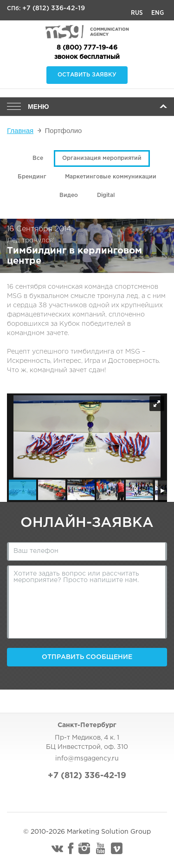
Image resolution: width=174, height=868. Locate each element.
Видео (69, 195)
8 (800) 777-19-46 (87, 48)
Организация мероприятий (102, 158)
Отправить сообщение (87, 657)
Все (38, 158)
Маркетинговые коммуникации (111, 177)
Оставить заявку (87, 75)
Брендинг (32, 177)
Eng (158, 13)
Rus (137, 13)
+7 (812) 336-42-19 (54, 8)
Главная (20, 130)
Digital (106, 195)
